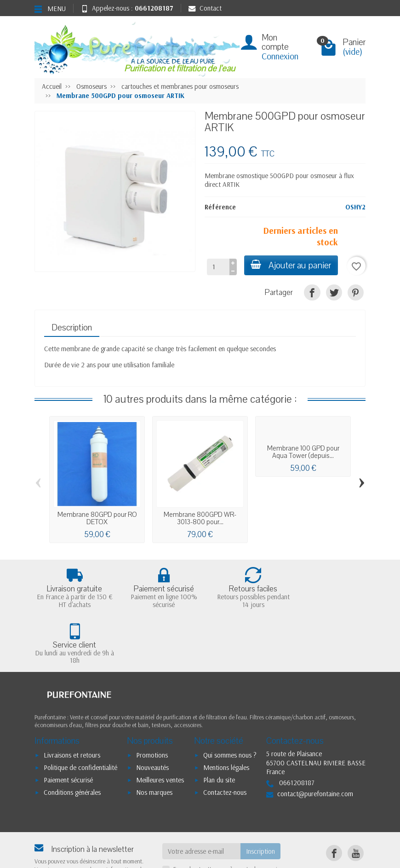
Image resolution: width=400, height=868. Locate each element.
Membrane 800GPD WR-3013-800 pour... (200, 518)
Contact (205, 8)
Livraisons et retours (72, 699)
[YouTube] (356, 797)
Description (72, 328)
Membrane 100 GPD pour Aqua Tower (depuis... (303, 452)
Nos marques (154, 736)
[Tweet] (334, 292)
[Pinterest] (356, 292)
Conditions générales (72, 736)
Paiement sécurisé (68, 724)
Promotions (152, 699)
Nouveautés (152, 711)
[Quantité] (217, 267)
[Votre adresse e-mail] (202, 795)
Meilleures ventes (160, 724)
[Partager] (312, 292)
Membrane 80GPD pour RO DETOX (97, 518)
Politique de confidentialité (80, 711)
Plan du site (219, 724)
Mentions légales (226, 711)
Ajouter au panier (290, 265)
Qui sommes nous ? (230, 699)
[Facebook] (334, 797)
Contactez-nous (225, 736)
